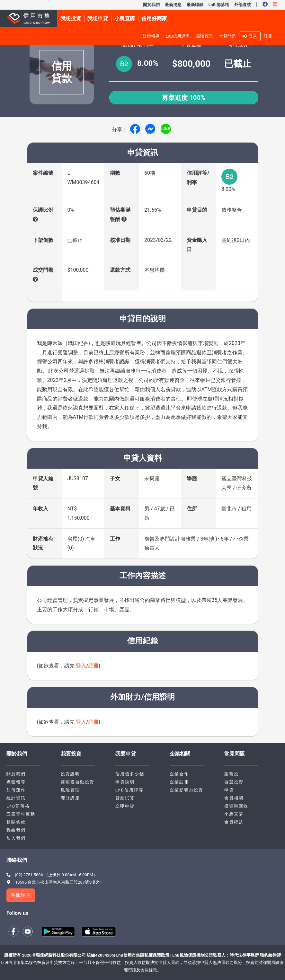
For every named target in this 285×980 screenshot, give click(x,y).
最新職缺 (195, 5)
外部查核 (243, 5)
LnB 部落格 (219, 5)
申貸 (229, 790)
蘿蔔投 (232, 774)
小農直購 (234, 814)
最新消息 (173, 5)
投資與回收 (236, 806)
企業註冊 (179, 782)
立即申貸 (125, 806)
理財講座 (70, 798)
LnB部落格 (18, 806)
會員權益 (234, 822)
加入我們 (16, 838)
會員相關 (234, 798)
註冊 (268, 36)
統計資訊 (16, 798)
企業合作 (179, 774)
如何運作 (16, 790)
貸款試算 (125, 798)
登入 (250, 36)
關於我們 (151, 5)
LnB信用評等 (178, 36)
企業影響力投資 (187, 790)
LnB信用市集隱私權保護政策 (142, 955)
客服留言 (21, 895)
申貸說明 (125, 782)
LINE (166, 129)
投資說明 (70, 774)
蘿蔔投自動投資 (78, 782)
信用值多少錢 (130, 774)
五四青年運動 (21, 814)
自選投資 (234, 782)
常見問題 (227, 36)
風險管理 (204, 36)
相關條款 (16, 822)
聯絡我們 (16, 830)
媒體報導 (151, 36)
